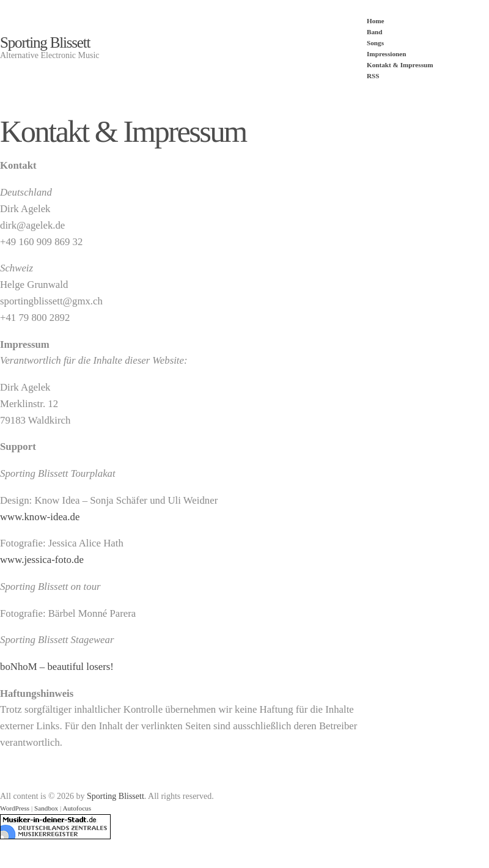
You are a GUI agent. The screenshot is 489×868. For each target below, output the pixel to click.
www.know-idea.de (40, 517)
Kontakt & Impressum (400, 65)
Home (376, 21)
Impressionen (386, 54)
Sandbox (46, 808)
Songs (375, 43)
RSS (373, 76)
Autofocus (77, 808)
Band (375, 32)
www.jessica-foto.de (42, 560)
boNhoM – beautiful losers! (57, 667)
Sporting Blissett (45, 42)
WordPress (15, 808)
